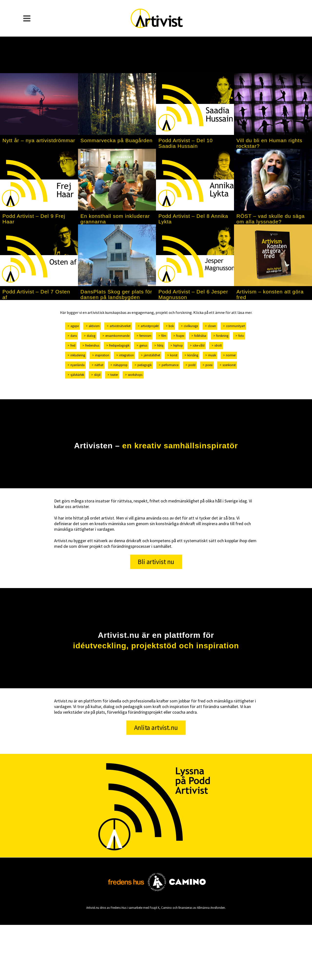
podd (192, 365)
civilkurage (191, 326)
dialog (91, 336)
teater (114, 375)
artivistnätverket (120, 326)
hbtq (160, 345)
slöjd (97, 375)
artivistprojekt (150, 326)
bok (171, 326)
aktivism (94, 326)
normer (231, 355)
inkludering (78, 355)
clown (212, 326)
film (164, 336)
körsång (193, 355)
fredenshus (92, 345)
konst (174, 355)
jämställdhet (152, 355)
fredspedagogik (119, 345)
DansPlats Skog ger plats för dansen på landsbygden (116, 294)
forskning (222, 336)
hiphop (178, 345)
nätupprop (120, 365)
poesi (209, 365)
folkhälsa (200, 336)
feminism (145, 336)
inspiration (102, 355)
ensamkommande (117, 336)
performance (170, 365)
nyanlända (78, 365)
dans (74, 336)
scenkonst (229, 365)
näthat (99, 365)
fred (73, 345)
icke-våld (199, 345)
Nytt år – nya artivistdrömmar (39, 140)
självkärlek (77, 375)
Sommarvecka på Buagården (117, 140)
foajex (180, 336)
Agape (75, 326)
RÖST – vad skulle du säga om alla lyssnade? (271, 219)
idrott (218, 345)
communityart (235, 326)
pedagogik (145, 365)
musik (212, 355)
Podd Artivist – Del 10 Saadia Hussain (186, 143)
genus (143, 345)
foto (241, 336)
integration (127, 355)
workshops (135, 375)
